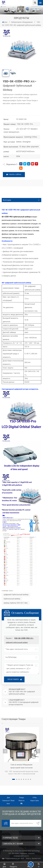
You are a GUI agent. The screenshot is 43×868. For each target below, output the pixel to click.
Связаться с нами (8, 800)
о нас (35, 797)
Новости (21, 800)
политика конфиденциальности (24, 855)
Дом (5, 22)
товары (22, 797)
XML (21, 803)
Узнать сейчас (14, 175)
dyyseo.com (36, 859)
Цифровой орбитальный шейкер (16, 595)
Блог (8, 803)
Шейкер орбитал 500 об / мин (16, 603)
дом (8, 797)
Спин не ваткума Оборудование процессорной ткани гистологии (21, 766)
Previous (5, 751)
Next (38, 751)
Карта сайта (35, 800)
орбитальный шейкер (12, 599)
